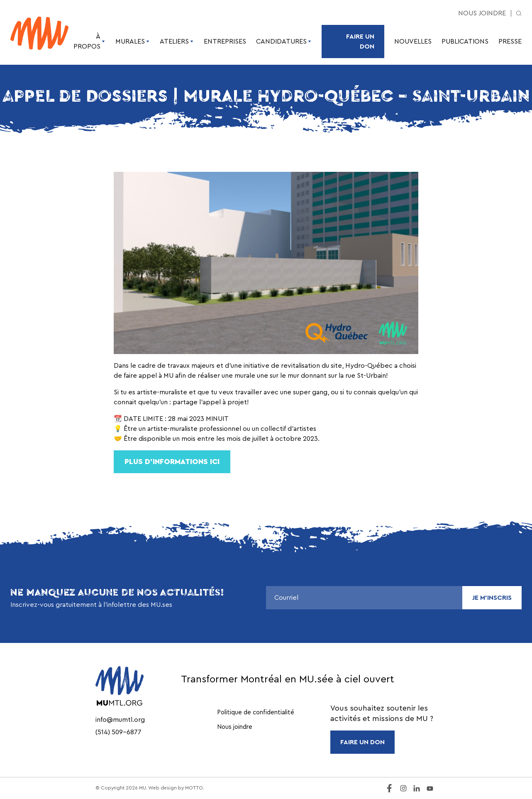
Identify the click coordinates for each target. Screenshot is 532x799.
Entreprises (225, 42)
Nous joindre (482, 13)
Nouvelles (413, 42)
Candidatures (284, 42)
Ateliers (177, 42)
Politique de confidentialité (256, 712)
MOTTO (194, 788)
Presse (510, 42)
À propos (89, 42)
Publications (465, 42)
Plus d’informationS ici (172, 462)
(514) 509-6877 (118, 732)
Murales (133, 42)
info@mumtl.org (120, 720)
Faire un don (360, 42)
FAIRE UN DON (362, 742)
